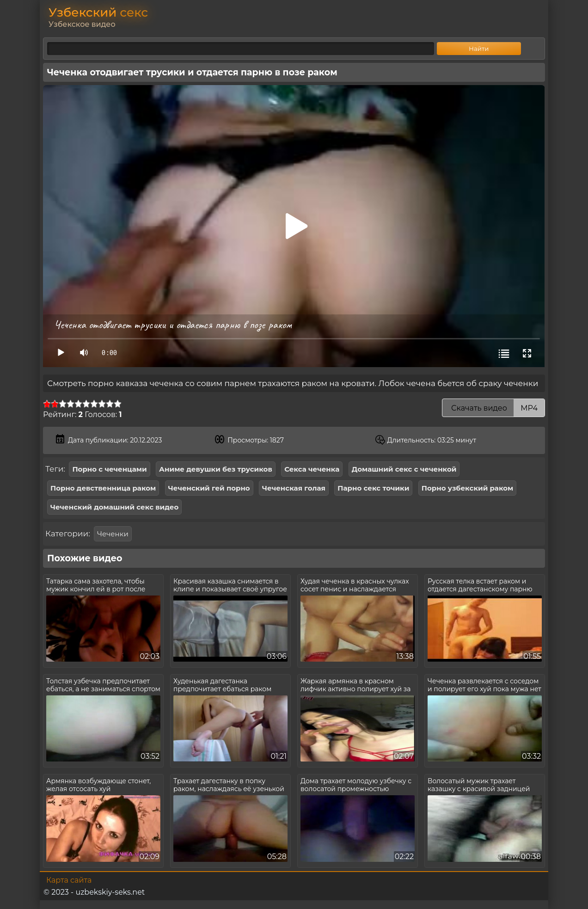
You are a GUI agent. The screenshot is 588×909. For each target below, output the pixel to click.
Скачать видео (493, 408)
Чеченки (113, 534)
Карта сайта (69, 880)
